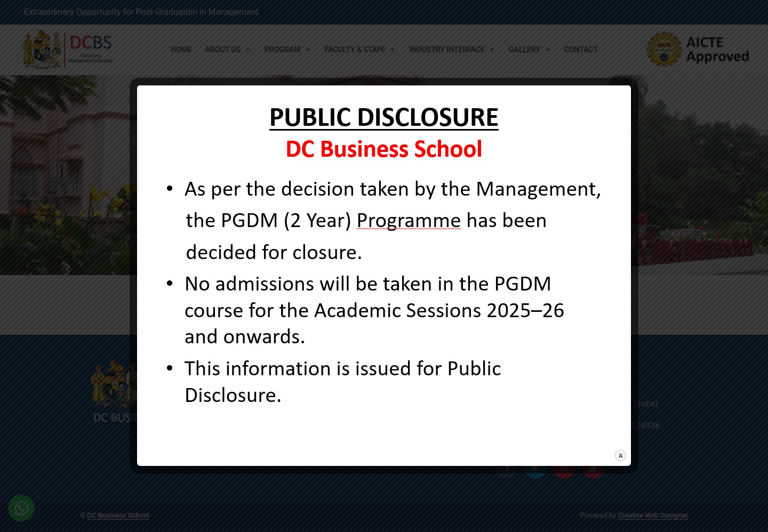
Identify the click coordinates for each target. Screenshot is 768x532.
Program (288, 50)
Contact (581, 50)
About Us (228, 50)
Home (181, 50)
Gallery (530, 50)
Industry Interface (452, 50)
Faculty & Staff (360, 50)
